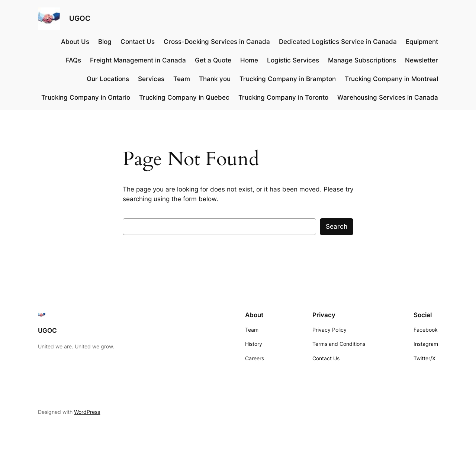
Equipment (422, 42)
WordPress (87, 412)
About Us (75, 42)
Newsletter (422, 60)
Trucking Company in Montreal (391, 79)
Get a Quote (213, 60)
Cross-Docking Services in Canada (217, 42)
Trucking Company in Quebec (184, 97)
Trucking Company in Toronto (283, 97)
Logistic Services (293, 60)
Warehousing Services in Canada (388, 97)
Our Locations (108, 79)
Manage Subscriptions (362, 60)
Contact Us (138, 42)
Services (151, 79)
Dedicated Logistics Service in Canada (338, 42)
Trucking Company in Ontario (86, 97)
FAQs (73, 60)
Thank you (215, 79)
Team (182, 79)
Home (249, 60)
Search (337, 226)
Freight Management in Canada (138, 60)
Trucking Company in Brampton (288, 79)
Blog (105, 42)
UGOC (80, 18)
